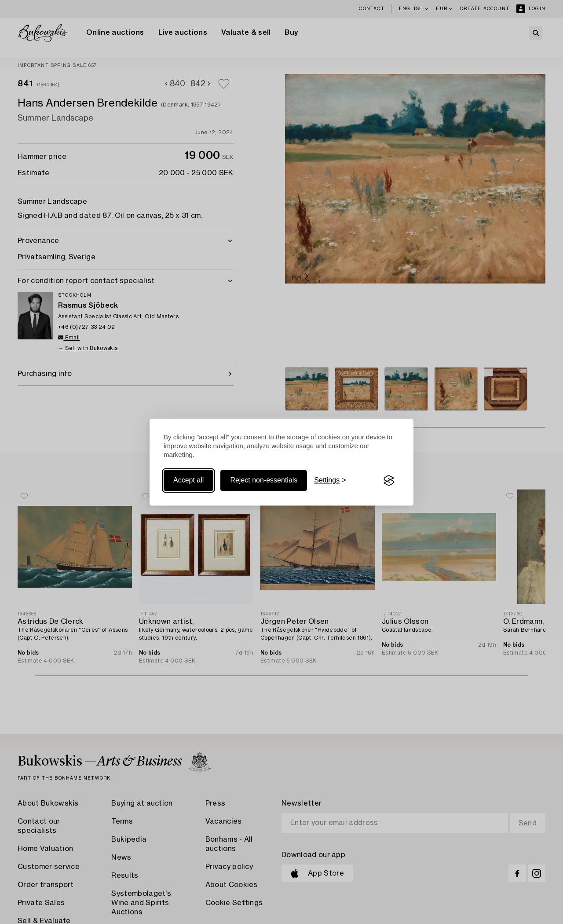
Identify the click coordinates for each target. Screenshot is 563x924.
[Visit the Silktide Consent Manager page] (389, 481)
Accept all (188, 480)
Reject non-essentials (264, 480)
